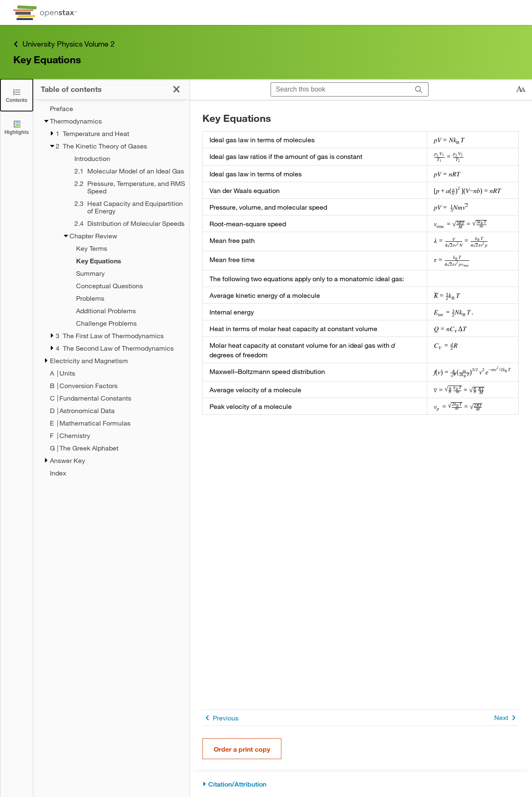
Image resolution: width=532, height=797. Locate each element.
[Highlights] (17, 127)
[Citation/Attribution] (361, 784)
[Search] (419, 89)
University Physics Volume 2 (64, 44)
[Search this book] (340, 89)
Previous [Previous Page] (220, 718)
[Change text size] (521, 89)
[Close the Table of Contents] (17, 95)
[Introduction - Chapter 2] (121, 158)
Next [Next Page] (506, 718)
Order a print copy (242, 749)
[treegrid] (111, 291)
